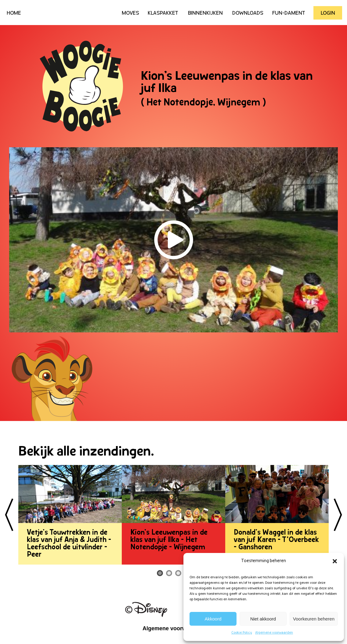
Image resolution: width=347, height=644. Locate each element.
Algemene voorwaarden (274, 633)
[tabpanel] (70, 515)
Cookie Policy (242, 633)
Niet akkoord (263, 619)
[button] (335, 561)
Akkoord (213, 619)
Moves (130, 13)
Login (328, 13)
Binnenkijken (205, 13)
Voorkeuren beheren (314, 619)
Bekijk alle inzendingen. (86, 452)
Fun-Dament (289, 13)
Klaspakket (163, 13)
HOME (14, 13)
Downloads (248, 13)
